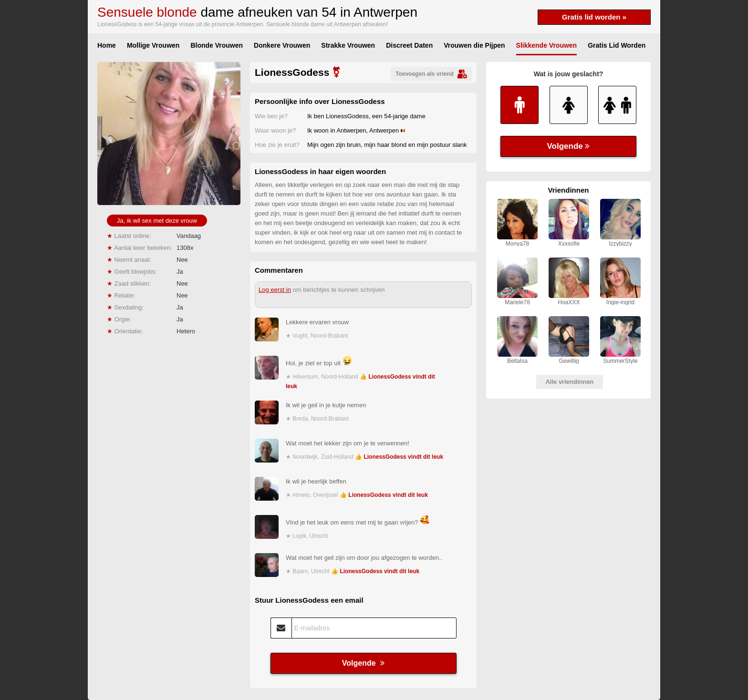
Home (107, 45)
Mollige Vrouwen (153, 45)
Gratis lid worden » (594, 17)
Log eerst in (275, 290)
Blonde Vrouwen (217, 45)
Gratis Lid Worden (617, 45)
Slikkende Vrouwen (547, 45)
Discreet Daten (409, 45)
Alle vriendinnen (569, 382)
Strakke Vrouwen (348, 45)
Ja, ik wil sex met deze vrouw (157, 221)
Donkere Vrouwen (282, 45)
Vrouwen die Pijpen (474, 45)
